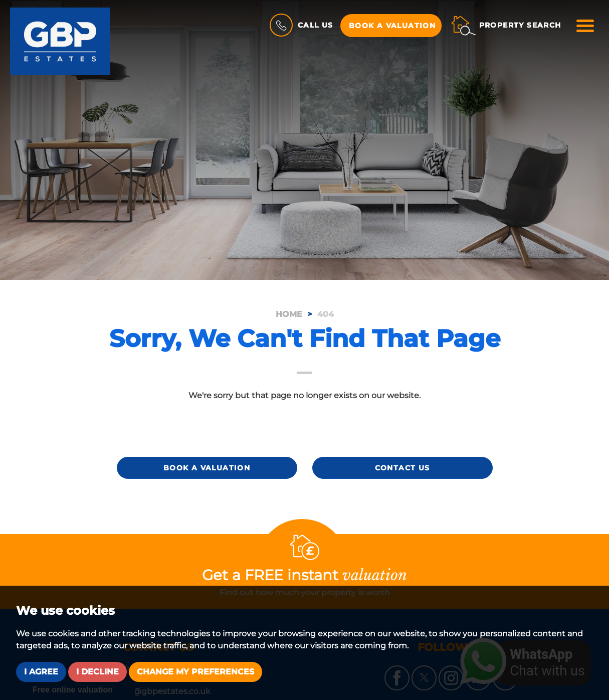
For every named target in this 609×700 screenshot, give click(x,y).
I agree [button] (41, 672)
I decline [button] (97, 672)
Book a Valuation (392, 26)
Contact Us (402, 468)
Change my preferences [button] (195, 672)
